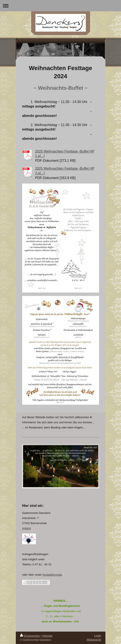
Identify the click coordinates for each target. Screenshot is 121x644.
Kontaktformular (52, 575)
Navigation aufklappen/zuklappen (60, 6)
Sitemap (47, 636)
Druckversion (30, 636)
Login (98, 636)
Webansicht (94, 640)
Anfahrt (27, 528)
